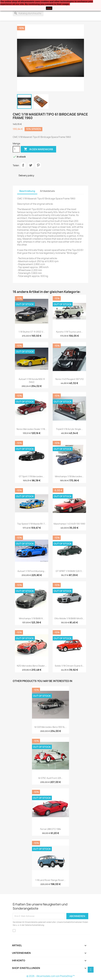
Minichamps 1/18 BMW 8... (32, 618)
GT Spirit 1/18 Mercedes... (32, 476)
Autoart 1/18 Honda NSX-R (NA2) (32, 381)
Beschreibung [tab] (27, 191)
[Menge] (16, 149)
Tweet (31, 165)
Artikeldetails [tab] (47, 191)
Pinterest (38, 165)
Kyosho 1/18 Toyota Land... (69, 332)
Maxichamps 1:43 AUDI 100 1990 (69, 524)
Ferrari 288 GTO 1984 (51, 829)
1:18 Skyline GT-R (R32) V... (32, 332)
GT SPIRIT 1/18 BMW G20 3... (69, 571)
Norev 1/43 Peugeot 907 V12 (69, 379)
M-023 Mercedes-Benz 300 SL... (51, 727)
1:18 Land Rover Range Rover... (50, 880)
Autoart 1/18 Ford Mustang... (32, 571)
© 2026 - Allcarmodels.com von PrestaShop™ (51, 976)
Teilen (23, 165)
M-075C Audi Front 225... (51, 778)
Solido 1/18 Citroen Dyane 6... (69, 666)
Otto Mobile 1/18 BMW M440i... (69, 618)
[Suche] (28, 13)
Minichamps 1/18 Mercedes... (69, 476)
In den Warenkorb (38, 149)
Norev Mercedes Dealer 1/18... (32, 429)
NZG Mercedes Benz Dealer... (32, 666)
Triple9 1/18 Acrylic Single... (69, 429)
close (49, 8)
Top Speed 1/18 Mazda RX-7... (32, 524)
